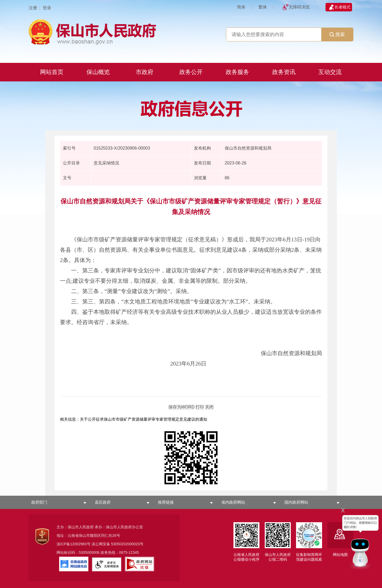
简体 (241, 7)
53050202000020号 (127, 544)
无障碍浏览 (299, 7)
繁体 (263, 7)
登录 (47, 8)
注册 (33, 8)
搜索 (337, 34)
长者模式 (342, 7)
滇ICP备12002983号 (73, 544)
